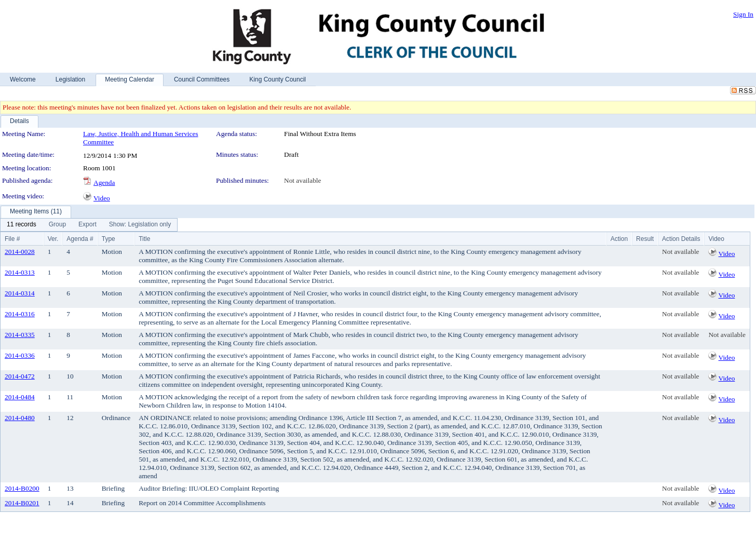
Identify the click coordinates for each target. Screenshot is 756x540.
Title (144, 239)
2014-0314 (20, 293)
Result (645, 239)
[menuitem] (22, 225)
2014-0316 (20, 314)
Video (102, 198)
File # (12, 239)
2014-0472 (20, 376)
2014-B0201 (22, 503)
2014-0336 (20, 355)
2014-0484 (20, 397)
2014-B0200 (22, 488)
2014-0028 (20, 252)
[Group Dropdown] (57, 225)
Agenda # (80, 239)
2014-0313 (20, 272)
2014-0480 (20, 418)
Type (109, 239)
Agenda (104, 183)
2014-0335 (20, 335)
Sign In (743, 14)
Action (619, 239)
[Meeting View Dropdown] (140, 225)
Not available (302, 180)
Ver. (53, 239)
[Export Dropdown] (87, 225)
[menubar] (89, 225)
